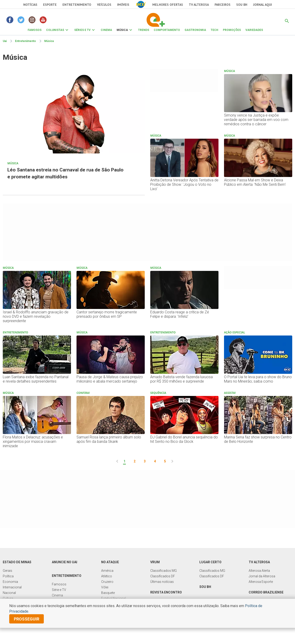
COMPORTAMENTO (167, 30)
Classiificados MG (164, 571)
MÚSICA (122, 30)
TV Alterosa (199, 5)
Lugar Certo (210, 562)
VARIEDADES (254, 30)
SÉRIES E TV (82, 30)
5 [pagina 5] (165, 461)
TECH (214, 30)
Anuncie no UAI (65, 562)
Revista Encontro (166, 592)
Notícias (30, 5)
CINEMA (106, 30)
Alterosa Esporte (261, 582)
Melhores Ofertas (168, 5)
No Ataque (110, 562)
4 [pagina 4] (155, 461)
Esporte (50, 5)
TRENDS (144, 30)
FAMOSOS (35, 30)
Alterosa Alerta (259, 571)
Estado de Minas (17, 562)
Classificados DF (163, 576)
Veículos (104, 5)
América (107, 571)
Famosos (59, 584)
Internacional (12, 587)
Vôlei (105, 587)
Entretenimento (77, 5)
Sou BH (242, 5)
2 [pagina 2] (135, 461)
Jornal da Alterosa (262, 576)
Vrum (155, 562)
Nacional (9, 593)
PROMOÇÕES (232, 30)
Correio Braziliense (266, 592)
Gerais (7, 571)
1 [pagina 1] (124, 461)
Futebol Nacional (114, 598)
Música (49, 41)
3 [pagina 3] (145, 461)
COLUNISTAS (55, 30)
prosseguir (27, 619)
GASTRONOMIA (195, 30)
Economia (10, 582)
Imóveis (123, 5)
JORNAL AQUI (263, 5)
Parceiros (223, 5)
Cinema (57, 595)
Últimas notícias (162, 582)
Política (8, 576)
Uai (5, 41)
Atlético (107, 576)
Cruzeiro (107, 582)
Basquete (108, 593)
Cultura (8, 598)
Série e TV (59, 590)
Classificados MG (212, 571)
